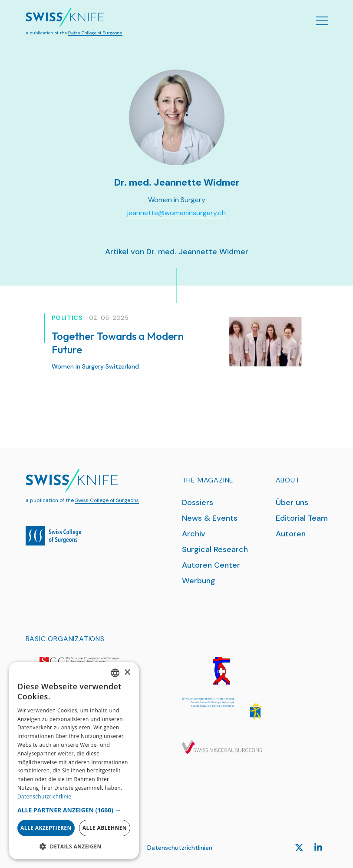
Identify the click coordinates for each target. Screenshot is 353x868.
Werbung (199, 581)
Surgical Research (215, 549)
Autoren (291, 534)
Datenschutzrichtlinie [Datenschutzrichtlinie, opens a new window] (45, 796)
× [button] (127, 673)
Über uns (292, 502)
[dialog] (74, 761)
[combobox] (115, 673)
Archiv (194, 534)
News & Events (210, 518)
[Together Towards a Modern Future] (265, 342)
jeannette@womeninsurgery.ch (176, 213)
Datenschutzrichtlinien (180, 848)
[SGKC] (222, 709)
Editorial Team (302, 518)
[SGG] (222, 671)
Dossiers (198, 502)
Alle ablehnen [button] (105, 828)
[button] (74, 810)
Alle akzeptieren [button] (46, 828)
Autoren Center (211, 565)
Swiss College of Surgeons (95, 33)
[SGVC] (222, 747)
